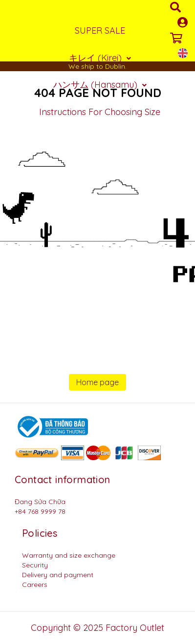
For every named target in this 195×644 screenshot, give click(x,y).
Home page (97, 382)
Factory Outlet (135, 628)
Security (35, 565)
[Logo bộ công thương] (51, 426)
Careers (35, 585)
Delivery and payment (58, 575)
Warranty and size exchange (69, 555)
